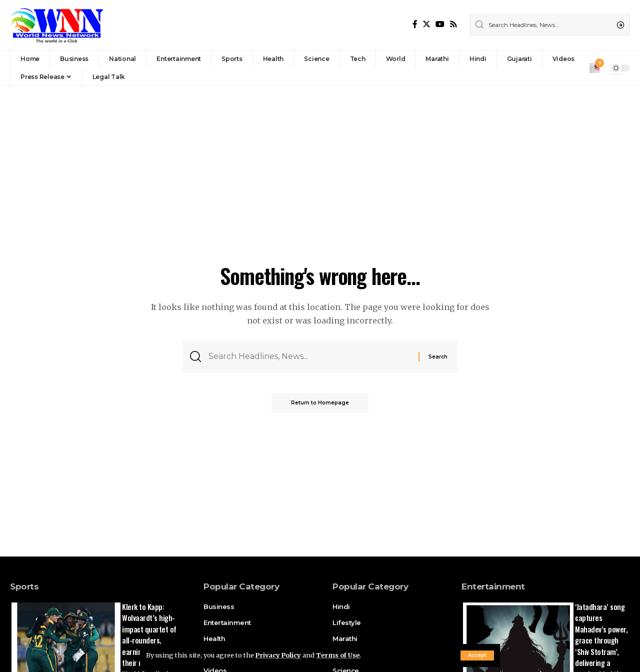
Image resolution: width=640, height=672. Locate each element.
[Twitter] (426, 24)
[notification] (594, 68)
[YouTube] (440, 24)
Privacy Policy (279, 655)
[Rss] (453, 24)
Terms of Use (339, 655)
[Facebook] (415, 24)
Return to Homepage (320, 403)
